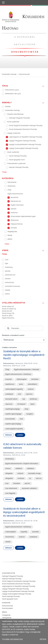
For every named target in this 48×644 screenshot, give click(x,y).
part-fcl (27, 483)
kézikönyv (33, 399)
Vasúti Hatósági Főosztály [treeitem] (11, 596)
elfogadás (9, 473)
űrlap (26, 409)
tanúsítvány (10, 537)
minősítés (35, 379)
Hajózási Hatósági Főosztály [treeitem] (12, 579)
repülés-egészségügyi (13, 414)
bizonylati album (11, 399)
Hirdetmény (10, 459)
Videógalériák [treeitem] (7, 618)
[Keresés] (8, 328)
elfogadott (9, 478)
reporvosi (9, 404)
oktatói (8, 542)
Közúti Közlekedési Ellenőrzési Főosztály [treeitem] (16, 584)
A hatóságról (25, 37)
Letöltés (20, 435)
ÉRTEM (43, 639)
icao (7, 483)
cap (24, 399)
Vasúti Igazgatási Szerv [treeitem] (10, 599)
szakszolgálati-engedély (14, 429)
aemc (21, 384)
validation (30, 468)
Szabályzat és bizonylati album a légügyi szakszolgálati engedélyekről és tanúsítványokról (24, 512)
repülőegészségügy (13, 409)
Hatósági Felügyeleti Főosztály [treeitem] (12, 576)
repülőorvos (10, 384)
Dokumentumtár (25, 52)
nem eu (39, 478)
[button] (24, 85)
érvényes (21, 478)
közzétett (17, 483)
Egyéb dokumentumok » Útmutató (27, 370)
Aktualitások (25, 44)
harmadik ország (34, 473)
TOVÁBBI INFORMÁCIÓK (12, 639)
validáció (19, 468)
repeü (32, 404)
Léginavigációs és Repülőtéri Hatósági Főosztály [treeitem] (19, 586)
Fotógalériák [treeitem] (6, 615)
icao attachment (11, 488)
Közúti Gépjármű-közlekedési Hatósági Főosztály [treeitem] (19, 581)
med (21, 419)
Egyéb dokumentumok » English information (22, 464)
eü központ (21, 404)
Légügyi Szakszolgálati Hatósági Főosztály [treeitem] (17, 594)
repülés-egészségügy (13, 424)
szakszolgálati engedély (14, 389)
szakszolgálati (11, 532)
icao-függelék (10, 493)
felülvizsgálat (22, 379)
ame (19, 394)
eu (30, 478)
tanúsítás (36, 532)
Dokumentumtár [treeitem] (7, 606)
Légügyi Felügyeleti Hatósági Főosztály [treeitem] (15, 589)
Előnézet (9, 435)
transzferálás (10, 419)
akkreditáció (32, 384)
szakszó (31, 389)
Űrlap (7, 370)
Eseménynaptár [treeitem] (7, 608)
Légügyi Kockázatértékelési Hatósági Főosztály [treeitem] (18, 591)
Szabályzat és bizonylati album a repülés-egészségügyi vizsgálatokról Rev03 (24, 355)
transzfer (9, 379)
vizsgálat (30, 414)
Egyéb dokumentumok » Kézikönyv (18, 374)
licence (8, 468)
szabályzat (9, 394)
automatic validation (29, 488)
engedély (24, 532)
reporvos (29, 394)
